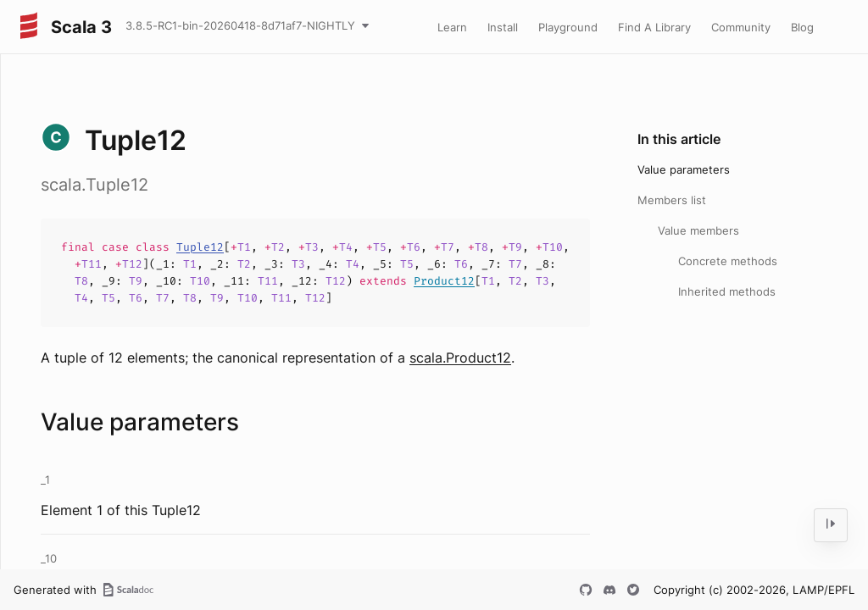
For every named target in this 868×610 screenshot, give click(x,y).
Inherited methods (727, 291)
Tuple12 (200, 247)
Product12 (444, 281)
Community (741, 27)
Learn (452, 27)
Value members (698, 230)
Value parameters (684, 169)
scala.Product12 (460, 358)
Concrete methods (728, 261)
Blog (802, 27)
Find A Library (654, 27)
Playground (568, 27)
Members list (672, 200)
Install (503, 27)
